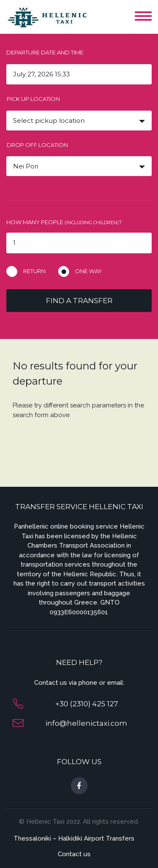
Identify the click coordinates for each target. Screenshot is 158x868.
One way (88, 271)
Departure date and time (45, 52)
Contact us (74, 854)
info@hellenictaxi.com (86, 723)
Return (34, 271)
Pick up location (33, 99)
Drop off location (37, 145)
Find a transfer (79, 301)
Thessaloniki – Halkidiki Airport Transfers (74, 838)
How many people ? (64, 222)
